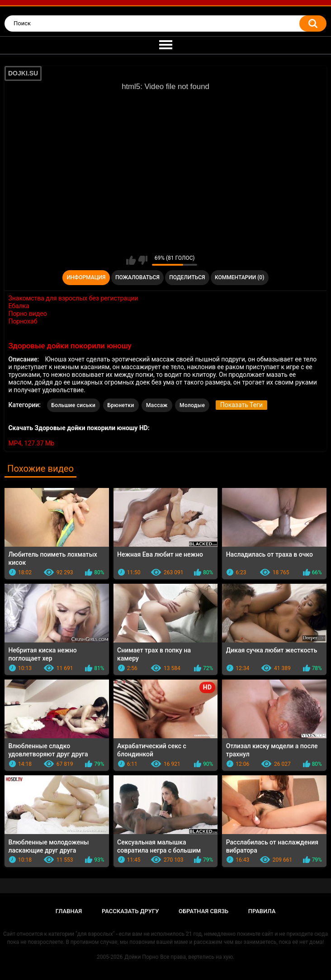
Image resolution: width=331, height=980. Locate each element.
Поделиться (187, 277)
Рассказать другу (130, 911)
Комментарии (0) (239, 277)
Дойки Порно (141, 957)
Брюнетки (121, 405)
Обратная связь (203, 911)
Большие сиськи (74, 405)
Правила (262, 911)
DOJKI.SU (23, 73)
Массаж (157, 405)
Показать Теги (241, 405)
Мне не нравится (143, 260)
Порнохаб (23, 321)
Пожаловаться (137, 277)
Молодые (192, 405)
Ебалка (19, 306)
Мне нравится (131, 260)
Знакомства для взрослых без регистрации (73, 298)
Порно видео (27, 314)
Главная (69, 911)
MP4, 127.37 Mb (31, 443)
